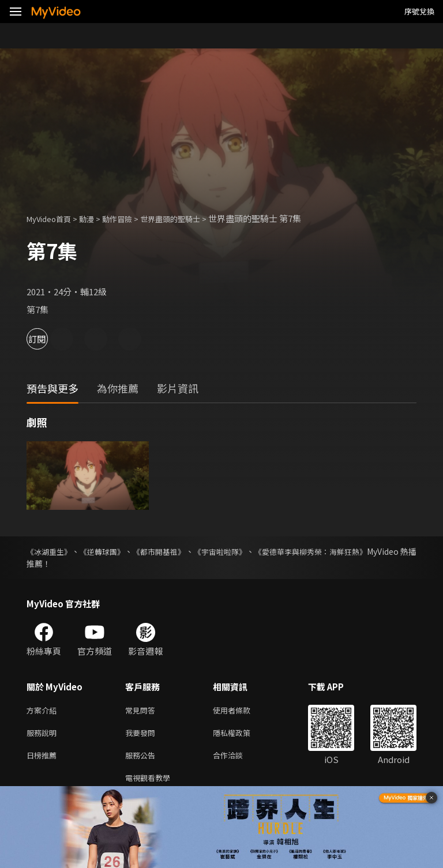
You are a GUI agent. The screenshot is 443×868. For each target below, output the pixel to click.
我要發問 (142, 735)
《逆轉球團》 (114, 551)
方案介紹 (44, 711)
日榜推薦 (44, 759)
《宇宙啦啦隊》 (253, 551)
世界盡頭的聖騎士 (190, 218)
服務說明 (44, 735)
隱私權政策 (241, 735)
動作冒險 (130, 218)
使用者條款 (241, 711)
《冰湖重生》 (51, 551)
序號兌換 (419, 11)
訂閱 (50, 339)
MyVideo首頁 (53, 218)
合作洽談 (237, 759)
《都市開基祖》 (181, 551)
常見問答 (142, 711)
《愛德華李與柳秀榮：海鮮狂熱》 (356, 551)
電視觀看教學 (151, 784)
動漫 (96, 218)
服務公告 (142, 759)
